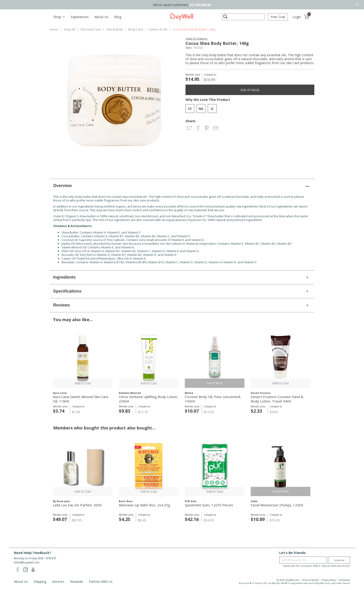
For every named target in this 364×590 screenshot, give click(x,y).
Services (58, 582)
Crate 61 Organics (196, 38)
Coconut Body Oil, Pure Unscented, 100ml (213, 399)
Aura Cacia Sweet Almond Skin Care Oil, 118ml (81, 399)
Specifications (67, 291)
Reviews (62, 305)
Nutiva (189, 393)
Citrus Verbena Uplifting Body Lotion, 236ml (148, 399)
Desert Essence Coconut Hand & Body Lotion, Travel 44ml (277, 399)
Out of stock (250, 90)
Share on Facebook (198, 128)
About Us (101, 17)
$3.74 (59, 411)
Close (357, 5)
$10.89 (258, 519)
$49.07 (60, 519)
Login (297, 17)
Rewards (77, 582)
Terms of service (310, 580)
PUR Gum (191, 501)
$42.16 (192, 519)
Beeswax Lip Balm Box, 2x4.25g (145, 505)
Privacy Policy (329, 580)
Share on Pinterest (207, 128)
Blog (118, 17)
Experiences (80, 17)
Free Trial (278, 17)
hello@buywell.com (27, 562)
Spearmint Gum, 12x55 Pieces (209, 505)
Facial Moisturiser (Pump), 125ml (277, 505)
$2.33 (256, 411)
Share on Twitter (190, 128)
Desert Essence (261, 393)
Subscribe (339, 560)
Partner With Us (101, 582)
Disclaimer (344, 580)
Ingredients (64, 277)
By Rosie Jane (61, 501)
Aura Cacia (60, 393)
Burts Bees (126, 501)
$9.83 (125, 411)
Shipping (40, 582)
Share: (191, 121)
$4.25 (125, 519)
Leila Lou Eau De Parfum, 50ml (77, 505)
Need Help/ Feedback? (32, 553)
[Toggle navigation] (59, 17)
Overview (62, 186)
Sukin (254, 501)
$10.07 (192, 411)
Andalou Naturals (130, 393)
